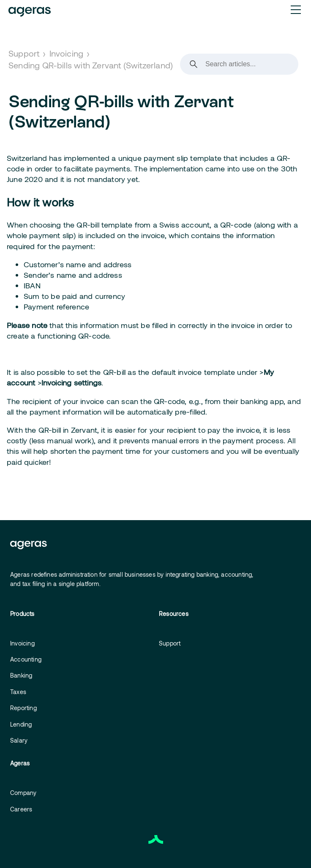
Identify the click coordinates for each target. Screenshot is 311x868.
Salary (19, 740)
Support (24, 53)
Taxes (18, 692)
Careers (21, 809)
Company (23, 793)
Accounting (26, 659)
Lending (21, 724)
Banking (21, 675)
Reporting (23, 708)
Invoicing (67, 53)
